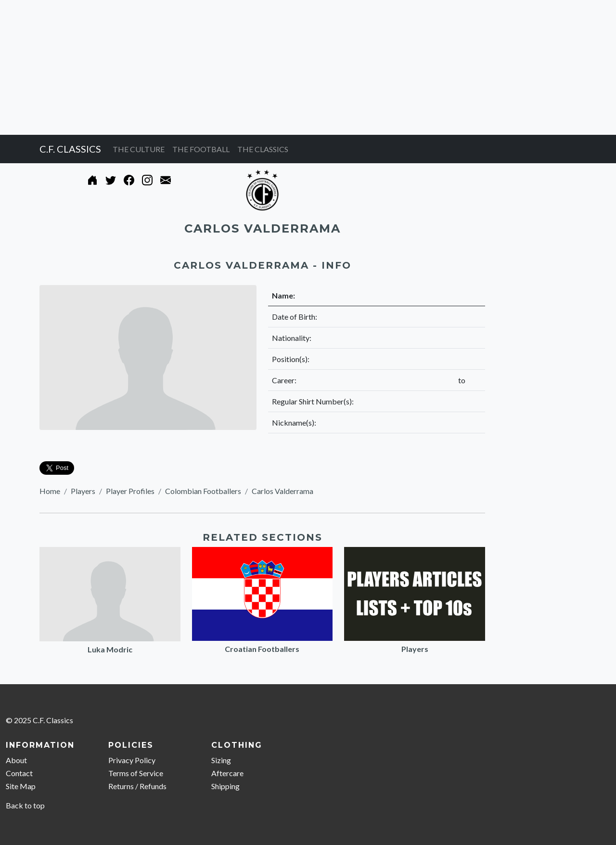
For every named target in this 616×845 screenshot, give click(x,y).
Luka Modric (110, 649)
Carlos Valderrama (282, 491)
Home (50, 491)
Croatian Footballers (262, 649)
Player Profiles (130, 491)
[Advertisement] (289, 67)
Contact (19, 773)
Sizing (221, 760)
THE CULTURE (139, 149)
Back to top (25, 805)
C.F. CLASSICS (70, 149)
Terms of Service (136, 773)
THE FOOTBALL (201, 149)
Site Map (21, 786)
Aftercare (227, 773)
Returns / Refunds (137, 786)
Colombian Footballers (203, 491)
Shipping (225, 786)
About (16, 760)
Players (83, 491)
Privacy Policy (132, 760)
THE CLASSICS (263, 149)
